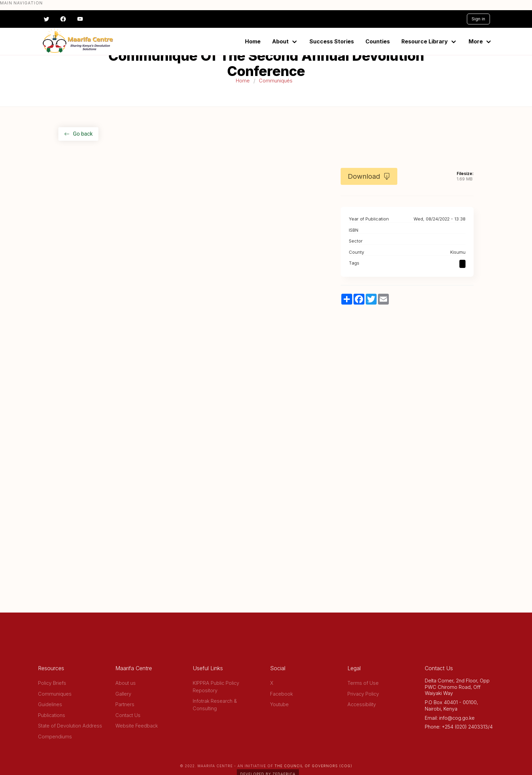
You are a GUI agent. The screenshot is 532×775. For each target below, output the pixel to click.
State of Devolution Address (70, 726)
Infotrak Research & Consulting (215, 705)
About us (126, 683)
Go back (78, 134)
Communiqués (276, 81)
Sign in (478, 19)
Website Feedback (137, 726)
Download (369, 176)
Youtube (279, 704)
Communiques (55, 694)
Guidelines (50, 704)
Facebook (281, 694)
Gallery (123, 694)
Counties (378, 41)
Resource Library (425, 41)
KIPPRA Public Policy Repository (216, 687)
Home (253, 41)
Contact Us (128, 715)
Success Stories (332, 41)
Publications (52, 715)
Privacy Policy (363, 694)
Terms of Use (363, 683)
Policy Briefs (52, 683)
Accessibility (362, 704)
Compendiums (55, 737)
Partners (125, 704)
